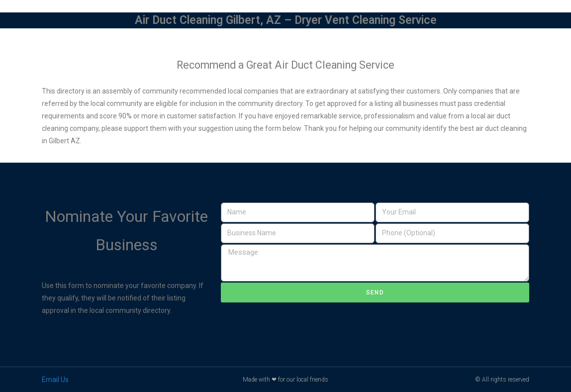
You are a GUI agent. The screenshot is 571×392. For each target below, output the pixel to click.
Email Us (55, 380)
